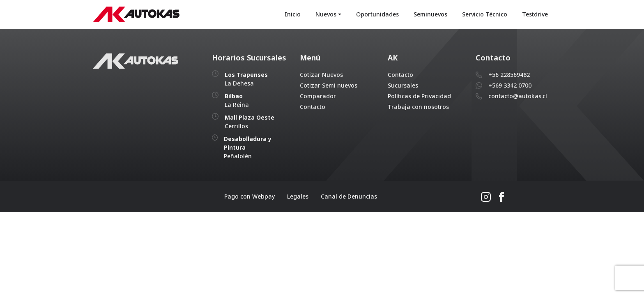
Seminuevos (430, 14)
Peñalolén (248, 147)
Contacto (313, 107)
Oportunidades (377, 14)
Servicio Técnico (485, 14)
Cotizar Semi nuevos (329, 85)
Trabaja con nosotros (418, 107)
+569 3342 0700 (510, 85)
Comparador (318, 96)
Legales (298, 196)
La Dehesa (246, 79)
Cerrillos (250, 122)
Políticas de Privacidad (419, 96)
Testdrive (535, 14)
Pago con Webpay (250, 196)
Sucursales (403, 85)
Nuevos (326, 14)
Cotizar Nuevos (321, 75)
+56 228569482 (509, 75)
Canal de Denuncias (349, 196)
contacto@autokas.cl (518, 96)
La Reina (237, 100)
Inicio (293, 14)
